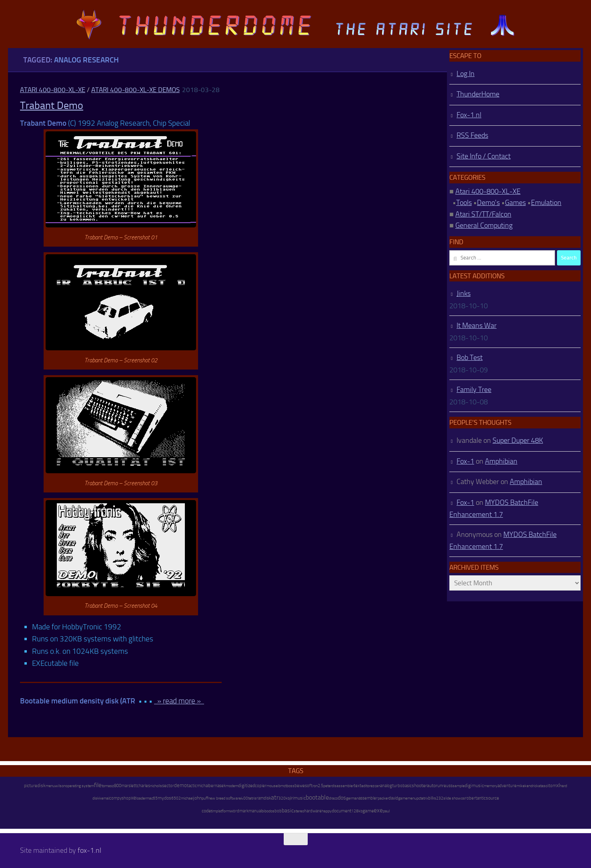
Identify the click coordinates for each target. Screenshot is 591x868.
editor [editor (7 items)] (366, 786)
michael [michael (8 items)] (187, 798)
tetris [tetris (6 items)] (252, 798)
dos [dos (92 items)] (342, 798)
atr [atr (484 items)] (275, 797)
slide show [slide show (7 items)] (452, 798)
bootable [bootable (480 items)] (317, 797)
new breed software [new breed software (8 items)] (224, 798)
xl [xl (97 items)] (558, 785)
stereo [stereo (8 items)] (299, 811)
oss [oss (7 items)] (291, 786)
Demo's (488, 203)
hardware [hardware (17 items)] (313, 811)
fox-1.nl (89, 850)
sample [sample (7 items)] (459, 786)
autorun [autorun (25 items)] (435, 786)
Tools (464, 203)
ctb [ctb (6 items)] (286, 786)
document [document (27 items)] (342, 811)
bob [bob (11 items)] (278, 811)
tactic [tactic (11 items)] (192, 786)
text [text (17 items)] (358, 786)
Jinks (464, 293)
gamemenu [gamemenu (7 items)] (407, 798)
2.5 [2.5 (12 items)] (321, 786)
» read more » (179, 701)
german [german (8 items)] (352, 798)
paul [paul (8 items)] (386, 811)
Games (515, 203)
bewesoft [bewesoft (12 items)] (304, 786)
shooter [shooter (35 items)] (419, 786)
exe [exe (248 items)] (378, 810)
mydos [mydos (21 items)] (164, 798)
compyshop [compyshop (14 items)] (120, 798)
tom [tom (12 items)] (552, 786)
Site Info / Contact (484, 156)
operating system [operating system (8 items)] (80, 786)
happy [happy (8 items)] (327, 811)
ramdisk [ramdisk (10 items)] (264, 798)
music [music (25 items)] (300, 798)
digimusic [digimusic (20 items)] (474, 786)
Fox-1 (465, 461)
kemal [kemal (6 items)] (104, 798)
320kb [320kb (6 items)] (284, 798)
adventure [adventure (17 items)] (507, 786)
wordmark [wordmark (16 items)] (239, 811)
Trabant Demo (52, 105)
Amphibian (501, 461)
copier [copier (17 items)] (261, 786)
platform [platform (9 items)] (223, 811)
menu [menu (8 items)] (50, 786)
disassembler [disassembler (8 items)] (343, 786)
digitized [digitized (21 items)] (246, 786)
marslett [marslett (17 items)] (129, 786)
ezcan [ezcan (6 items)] (375, 786)
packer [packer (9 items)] (383, 798)
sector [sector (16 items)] (168, 786)
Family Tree (474, 390)
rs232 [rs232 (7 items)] (438, 798)
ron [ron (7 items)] (315, 786)
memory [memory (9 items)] (491, 786)
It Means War (477, 325)
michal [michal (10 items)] (203, 786)
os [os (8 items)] (463, 798)
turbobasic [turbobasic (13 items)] (402, 786)
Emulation (546, 203)
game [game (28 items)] (368, 811)
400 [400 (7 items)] (244, 798)
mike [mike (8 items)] (521, 786)
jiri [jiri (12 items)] (292, 798)
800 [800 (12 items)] (118, 786)
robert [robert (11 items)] (471, 798)
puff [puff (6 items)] (205, 798)
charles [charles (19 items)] (143, 786)
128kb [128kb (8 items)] (357, 811)
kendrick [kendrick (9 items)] (531, 786)
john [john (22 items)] (197, 798)
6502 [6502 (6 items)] (176, 798)
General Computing (484, 225)
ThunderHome (478, 94)
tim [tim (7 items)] (213, 811)
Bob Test (470, 358)
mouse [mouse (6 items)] (272, 786)
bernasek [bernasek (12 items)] (217, 786)
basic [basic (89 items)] (288, 810)
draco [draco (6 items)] (333, 798)
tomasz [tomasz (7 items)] (108, 786)
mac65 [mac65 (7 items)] (152, 798)
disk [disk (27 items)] (41, 786)
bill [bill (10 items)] (431, 798)
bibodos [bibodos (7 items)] (268, 811)
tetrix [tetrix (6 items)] (424, 798)
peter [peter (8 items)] (328, 786)
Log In (466, 74)
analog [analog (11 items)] (386, 786)
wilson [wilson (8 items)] (60, 786)
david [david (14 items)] (393, 798)
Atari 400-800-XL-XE (53, 90)
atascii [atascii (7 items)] (543, 786)
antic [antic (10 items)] (481, 798)
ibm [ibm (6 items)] (281, 786)
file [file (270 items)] (98, 785)
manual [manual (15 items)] (255, 811)
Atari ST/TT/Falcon (483, 214)
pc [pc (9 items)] (418, 798)
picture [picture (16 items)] (31, 786)
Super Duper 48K (518, 440)
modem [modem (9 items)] (232, 786)
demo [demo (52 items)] (180, 785)
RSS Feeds (472, 135)
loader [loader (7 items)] (141, 798)
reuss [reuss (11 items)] (447, 786)
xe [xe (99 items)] (133, 798)
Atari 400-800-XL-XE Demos (135, 90)
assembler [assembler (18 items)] (368, 798)
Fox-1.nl (469, 115)
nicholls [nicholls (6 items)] (156, 786)
